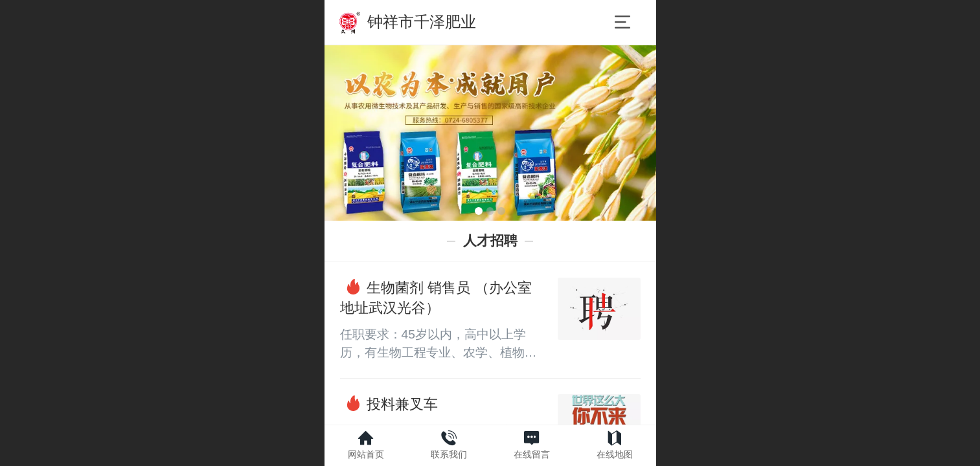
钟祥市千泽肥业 (422, 22)
